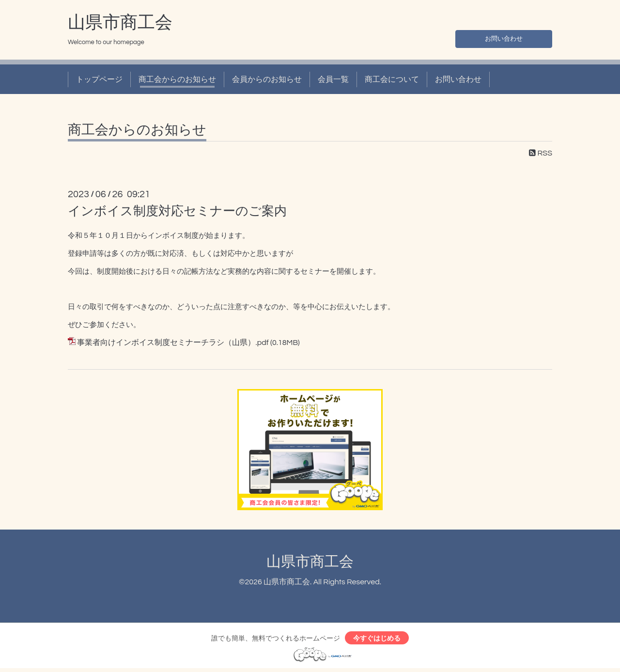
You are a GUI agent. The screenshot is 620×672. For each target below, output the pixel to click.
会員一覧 (333, 79)
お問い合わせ (504, 37)
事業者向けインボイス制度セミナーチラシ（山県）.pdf (173, 343)
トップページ (99, 79)
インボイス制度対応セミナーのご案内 (177, 211)
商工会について (392, 79)
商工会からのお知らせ (177, 79)
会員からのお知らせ (267, 79)
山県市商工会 (120, 23)
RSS (541, 153)
